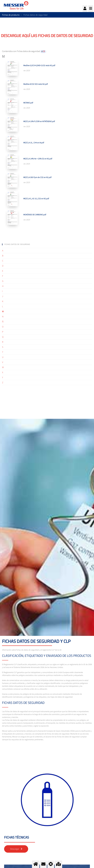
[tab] (47, 244)
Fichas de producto (11, 15)
